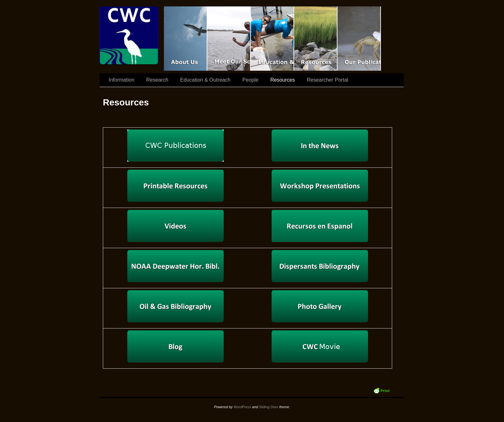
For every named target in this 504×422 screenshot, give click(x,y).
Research (157, 80)
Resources (316, 39)
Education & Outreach (272, 39)
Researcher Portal (327, 80)
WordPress (242, 407)
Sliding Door (269, 407)
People (250, 80)
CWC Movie (186, 39)
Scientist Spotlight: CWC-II (229, 39)
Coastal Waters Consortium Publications (359, 39)
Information (122, 80)
